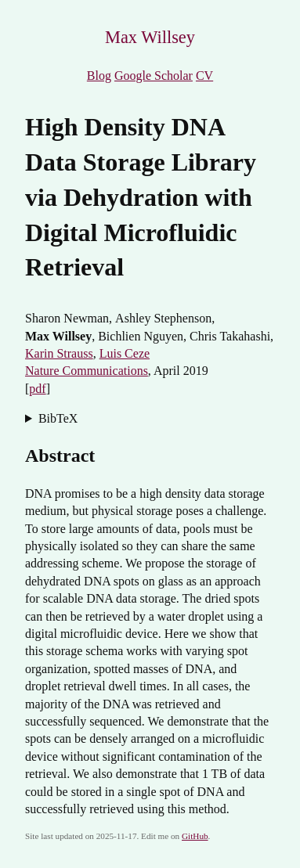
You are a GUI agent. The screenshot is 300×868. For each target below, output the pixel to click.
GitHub (195, 836)
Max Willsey (150, 37)
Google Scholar (154, 76)
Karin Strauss (59, 353)
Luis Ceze (125, 353)
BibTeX (58, 418)
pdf (37, 389)
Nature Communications (87, 371)
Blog (99, 76)
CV (204, 76)
